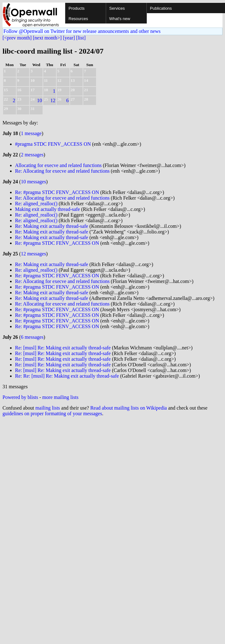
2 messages (32, 155)
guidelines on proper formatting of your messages (52, 414)
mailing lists (48, 408)
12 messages (33, 254)
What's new (120, 19)
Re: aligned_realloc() (36, 204)
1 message (31, 133)
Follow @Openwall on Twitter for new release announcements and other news (82, 31)
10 (39, 100)
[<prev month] (17, 38)
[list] (81, 38)
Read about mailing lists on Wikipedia (128, 408)
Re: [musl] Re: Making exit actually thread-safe (63, 348)
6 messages (32, 337)
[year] (69, 38)
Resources (78, 19)
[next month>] (47, 38)
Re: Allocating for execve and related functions (62, 171)
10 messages (33, 182)
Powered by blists (20, 397)
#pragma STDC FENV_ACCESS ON (53, 144)
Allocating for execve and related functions (58, 165)
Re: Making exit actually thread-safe (52, 226)
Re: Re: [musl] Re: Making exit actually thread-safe (67, 376)
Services (117, 8)
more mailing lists (60, 397)
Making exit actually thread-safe (47, 209)
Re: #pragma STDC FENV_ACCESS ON (57, 192)
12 (53, 100)
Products (77, 8)
